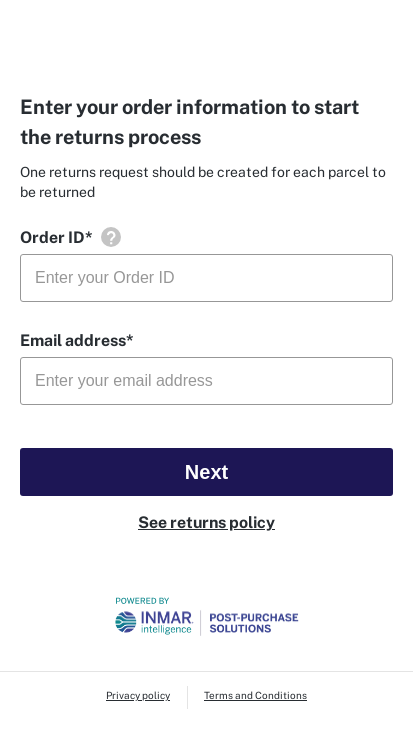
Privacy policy (138, 695)
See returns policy (206, 522)
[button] (110, 237)
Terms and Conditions (255, 695)
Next (206, 472)
